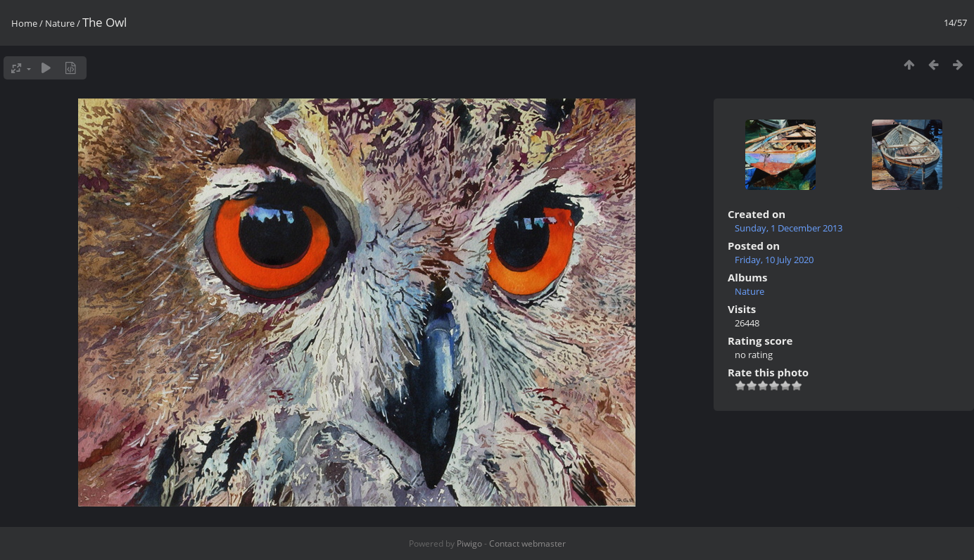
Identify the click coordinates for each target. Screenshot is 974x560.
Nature (60, 23)
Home (24, 23)
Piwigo (469, 543)
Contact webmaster (527, 543)
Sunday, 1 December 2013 (789, 228)
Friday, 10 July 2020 (774, 260)
